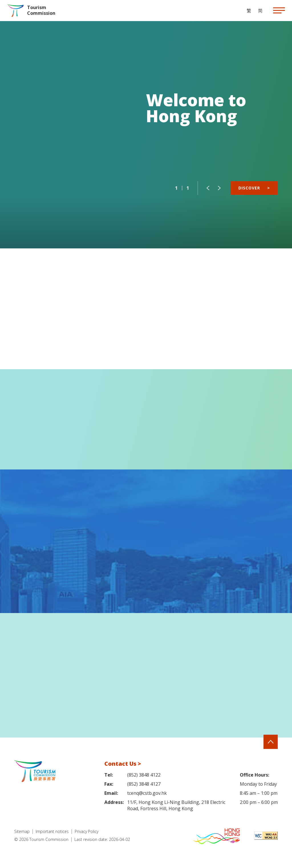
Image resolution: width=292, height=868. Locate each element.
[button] (208, 188)
